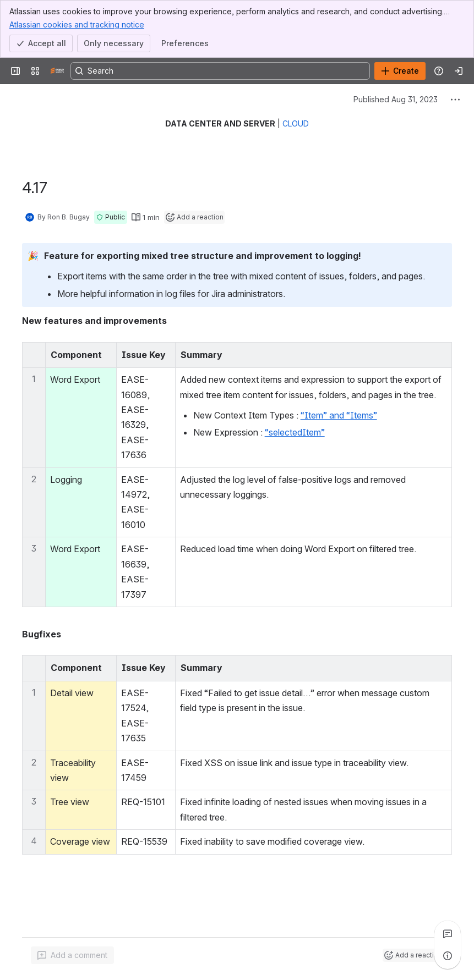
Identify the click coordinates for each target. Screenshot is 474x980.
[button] (111, 217)
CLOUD (296, 123)
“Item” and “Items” (339, 415)
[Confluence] (57, 71)
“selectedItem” (295, 432)
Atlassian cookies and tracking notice (77, 24)
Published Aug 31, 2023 (396, 99)
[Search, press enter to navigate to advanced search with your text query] (220, 71)
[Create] (400, 71)
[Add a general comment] (72, 955)
